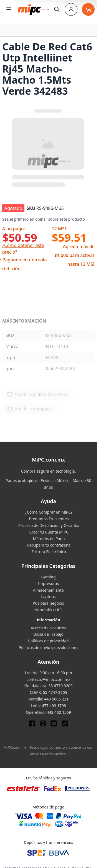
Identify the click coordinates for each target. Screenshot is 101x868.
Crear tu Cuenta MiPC (49, 532)
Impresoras (48, 584)
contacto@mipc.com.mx (49, 679)
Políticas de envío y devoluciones (48, 647)
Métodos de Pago (49, 539)
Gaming (48, 577)
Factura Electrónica (49, 552)
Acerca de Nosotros (48, 628)
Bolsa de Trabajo (48, 634)
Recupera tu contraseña (49, 545)
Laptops (48, 597)
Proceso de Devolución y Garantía (49, 525)
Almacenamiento (48, 590)
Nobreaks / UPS (48, 610)
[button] (48, 147)
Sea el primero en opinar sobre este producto (44, 219)
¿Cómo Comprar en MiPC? (49, 512)
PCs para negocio (49, 603)
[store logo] (33, 9)
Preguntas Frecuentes (49, 519)
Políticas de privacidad (48, 641)
